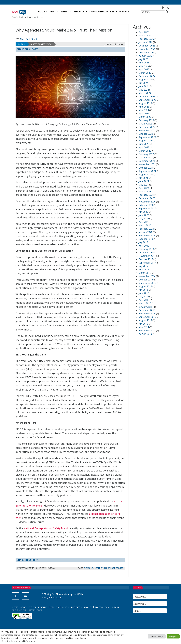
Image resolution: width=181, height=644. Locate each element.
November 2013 (147, 330)
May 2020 (144, 219)
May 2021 (144, 185)
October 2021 (146, 168)
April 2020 (144, 222)
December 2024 (147, 76)
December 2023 (147, 97)
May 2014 (144, 327)
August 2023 (145, 103)
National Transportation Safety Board (46, 528)
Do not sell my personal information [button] (18, 641)
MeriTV (65, 607)
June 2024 (144, 86)
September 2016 (147, 283)
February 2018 (146, 249)
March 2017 (145, 273)
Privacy (40, 610)
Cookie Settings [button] (157, 636)
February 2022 (146, 154)
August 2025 (145, 56)
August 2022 (145, 141)
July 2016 (143, 290)
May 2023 (144, 110)
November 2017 (147, 256)
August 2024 (145, 80)
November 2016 (147, 276)
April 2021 (144, 188)
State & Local (102, 607)
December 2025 (147, 46)
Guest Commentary (41, 44)
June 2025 (144, 63)
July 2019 (143, 242)
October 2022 (146, 134)
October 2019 (146, 239)
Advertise (22, 610)
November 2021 (147, 164)
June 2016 (144, 293)
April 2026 (144, 32)
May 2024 (144, 90)
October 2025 (146, 52)
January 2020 (146, 232)
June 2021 (144, 181)
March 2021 (145, 191)
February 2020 (146, 229)
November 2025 (147, 49)
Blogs (21, 44)
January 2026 (146, 42)
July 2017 (143, 266)
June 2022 (144, 144)
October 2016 (146, 280)
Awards (88, 607)
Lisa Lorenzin (97, 568)
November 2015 (147, 314)
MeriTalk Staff (28, 39)
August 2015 (145, 320)
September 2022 (147, 137)
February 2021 (146, 195)
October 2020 (146, 205)
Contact (31, 610)
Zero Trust (110, 568)
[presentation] (154, 621)
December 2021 (147, 161)
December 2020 (147, 198)
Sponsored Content (102, 12)
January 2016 (146, 307)
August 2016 (145, 286)
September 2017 (147, 263)
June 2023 (144, 107)
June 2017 (144, 269)
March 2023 (145, 117)
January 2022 (146, 158)
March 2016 (145, 303)
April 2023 (144, 113)
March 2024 (145, 93)
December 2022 (147, 127)
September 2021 (147, 171)
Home (41, 12)
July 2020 (143, 212)
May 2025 (144, 66)
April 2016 (144, 300)
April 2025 (144, 69)
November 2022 (147, 130)
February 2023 (146, 120)
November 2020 (147, 202)
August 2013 (145, 334)
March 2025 (145, 73)
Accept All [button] (173, 636)
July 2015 (143, 324)
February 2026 (146, 39)
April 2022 (144, 147)
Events (65, 12)
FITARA (116, 607)
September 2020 (147, 208)
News (53, 12)
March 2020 (145, 225)
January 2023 (146, 124)
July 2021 (143, 178)
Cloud (87, 568)
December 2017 (147, 252)
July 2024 (143, 83)
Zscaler (120, 568)
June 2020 (144, 215)
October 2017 (146, 259)
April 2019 (144, 246)
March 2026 (145, 35)
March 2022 (145, 151)
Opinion (124, 12)
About (14, 610)
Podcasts (76, 607)
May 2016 (144, 297)
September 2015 (147, 317)
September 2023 (147, 100)
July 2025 (143, 59)
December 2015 (147, 310)
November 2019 (147, 236)
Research (79, 12)
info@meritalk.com (52, 598)
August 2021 (145, 174)
